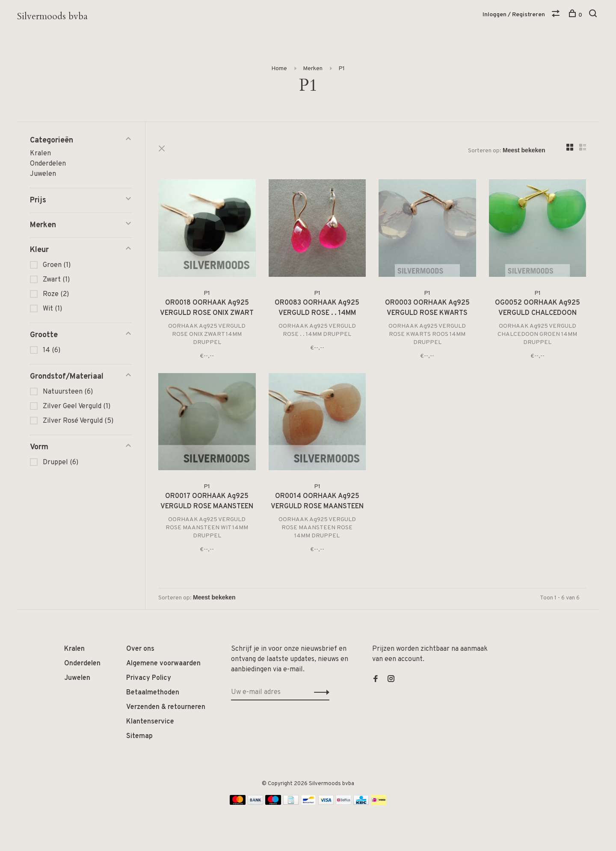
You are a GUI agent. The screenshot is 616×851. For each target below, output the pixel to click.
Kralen (40, 154)
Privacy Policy (149, 678)
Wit (52, 309)
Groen (57, 265)
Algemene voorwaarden (163, 664)
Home (279, 69)
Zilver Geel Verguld (77, 406)
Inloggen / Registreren (514, 15)
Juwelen (43, 174)
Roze (56, 294)
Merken (313, 69)
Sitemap (139, 736)
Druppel (61, 463)
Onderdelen (48, 164)
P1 (342, 69)
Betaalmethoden (153, 693)
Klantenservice (150, 722)
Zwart (56, 280)
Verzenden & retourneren (166, 707)
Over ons (140, 649)
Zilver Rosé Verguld (78, 421)
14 (52, 350)
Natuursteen (68, 392)
